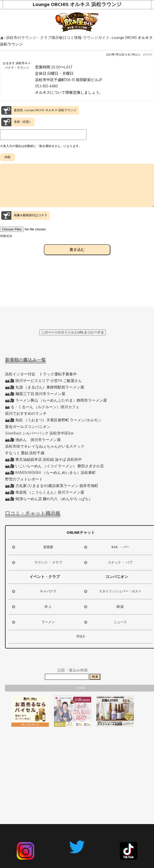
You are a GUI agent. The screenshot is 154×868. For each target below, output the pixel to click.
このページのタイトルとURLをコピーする (73, 332)
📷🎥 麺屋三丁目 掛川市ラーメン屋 (35, 394)
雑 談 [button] (103, 607)
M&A (81, 636)
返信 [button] (138, 55)
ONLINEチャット (81, 533)
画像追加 (6, 245)
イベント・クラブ (45, 577)
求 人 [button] (31, 607)
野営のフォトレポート (24, 479)
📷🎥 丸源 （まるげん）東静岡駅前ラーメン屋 (45, 387)
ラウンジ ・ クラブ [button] (37, 563)
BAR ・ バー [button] (106, 547)
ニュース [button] (105, 622)
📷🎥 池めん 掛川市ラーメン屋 (33, 440)
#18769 (147, 55)
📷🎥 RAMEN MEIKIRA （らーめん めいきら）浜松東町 (50, 473)
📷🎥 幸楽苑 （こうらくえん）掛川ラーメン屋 (45, 492)
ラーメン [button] (33, 622)
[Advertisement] (73, 766)
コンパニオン (117, 577)
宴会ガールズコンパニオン (28, 427)
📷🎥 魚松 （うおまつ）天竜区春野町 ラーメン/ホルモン (53, 420)
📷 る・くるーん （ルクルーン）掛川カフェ (42, 407)
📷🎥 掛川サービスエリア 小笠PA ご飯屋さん (43, 381)
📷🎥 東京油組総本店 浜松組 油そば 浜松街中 (43, 460)
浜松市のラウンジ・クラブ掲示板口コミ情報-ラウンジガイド (58, 38)
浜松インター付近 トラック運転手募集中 (41, 374)
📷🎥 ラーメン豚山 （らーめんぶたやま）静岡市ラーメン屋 (56, 401)
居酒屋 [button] (32, 547)
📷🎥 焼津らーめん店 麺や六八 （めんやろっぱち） (49, 499)
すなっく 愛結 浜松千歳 (25, 453)
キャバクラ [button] (34, 591)
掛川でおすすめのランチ (26, 414)
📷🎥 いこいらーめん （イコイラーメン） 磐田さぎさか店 (54, 466)
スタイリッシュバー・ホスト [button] (112, 591)
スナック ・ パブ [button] (108, 563)
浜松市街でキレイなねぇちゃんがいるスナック (45, 447)
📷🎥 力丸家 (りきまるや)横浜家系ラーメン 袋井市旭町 (52, 486)
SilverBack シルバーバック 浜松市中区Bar (39, 433)
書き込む (77, 259)
